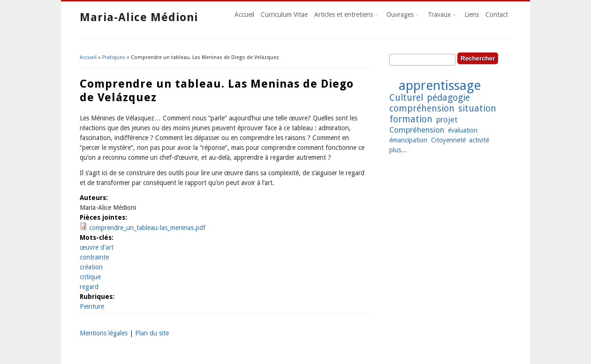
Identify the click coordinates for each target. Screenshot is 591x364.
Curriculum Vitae (284, 15)
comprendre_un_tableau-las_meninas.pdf (147, 228)
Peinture (92, 306)
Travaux (440, 16)
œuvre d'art (97, 247)
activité (479, 140)
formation (411, 119)
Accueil (244, 15)
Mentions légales (104, 333)
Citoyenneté (448, 140)
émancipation (408, 140)
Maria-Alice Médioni (139, 17)
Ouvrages (401, 16)
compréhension (422, 108)
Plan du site (152, 333)
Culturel (406, 98)
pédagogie (448, 98)
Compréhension (417, 130)
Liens (472, 15)
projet (447, 119)
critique (90, 277)
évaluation (463, 130)
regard (89, 287)
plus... (398, 150)
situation (477, 108)
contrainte (94, 257)
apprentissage (440, 85)
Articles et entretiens (345, 16)
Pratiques (114, 57)
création (91, 267)
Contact (497, 15)
